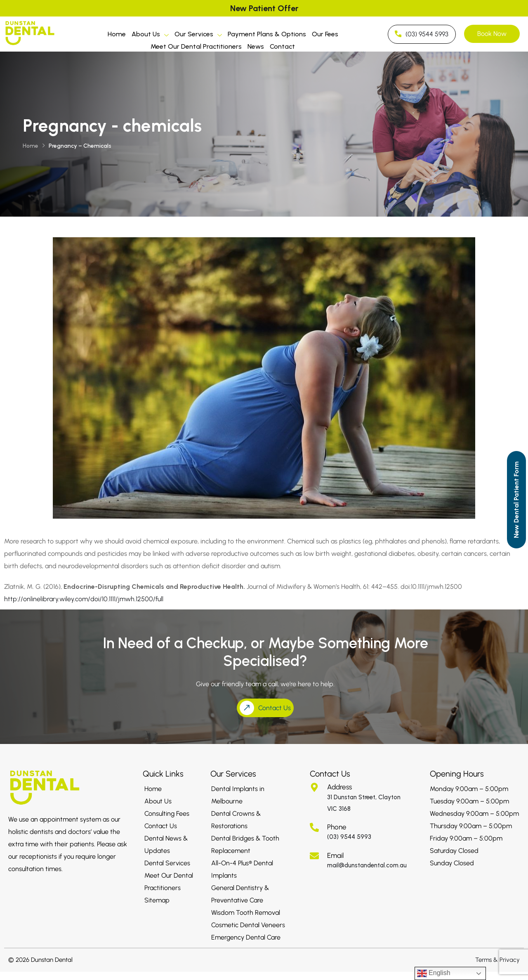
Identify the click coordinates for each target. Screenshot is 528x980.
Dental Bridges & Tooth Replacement (245, 844)
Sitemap (157, 900)
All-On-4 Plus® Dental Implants (242, 869)
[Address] (314, 787)
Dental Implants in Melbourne (238, 795)
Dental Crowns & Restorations (236, 820)
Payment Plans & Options (267, 34)
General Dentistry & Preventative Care (240, 894)
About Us (150, 35)
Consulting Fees (167, 814)
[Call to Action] (516, 500)
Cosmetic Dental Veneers (248, 925)
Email (335, 855)
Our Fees (325, 34)
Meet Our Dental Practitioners (196, 46)
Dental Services (167, 863)
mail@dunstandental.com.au (367, 865)
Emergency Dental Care (246, 937)
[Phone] (314, 827)
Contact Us (161, 826)
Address (339, 787)
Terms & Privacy (497, 960)
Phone (337, 827)
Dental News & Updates (166, 844)
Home (117, 34)
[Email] (314, 856)
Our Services (198, 35)
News (256, 46)
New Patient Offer (264, 8)
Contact (282, 46)
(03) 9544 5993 (349, 837)
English (434, 973)
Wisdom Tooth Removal (246, 913)
